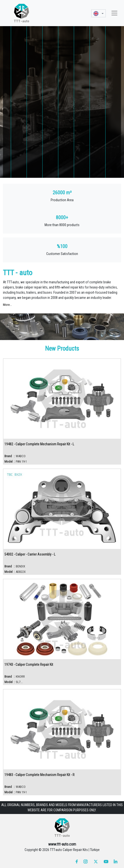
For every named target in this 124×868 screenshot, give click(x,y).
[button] (99, 13)
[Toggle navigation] (114, 13)
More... (7, 305)
